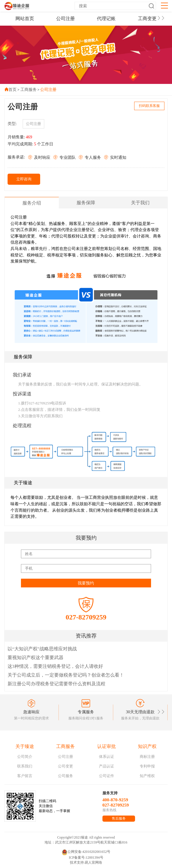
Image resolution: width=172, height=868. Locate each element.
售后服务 (119, 818)
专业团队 (64, 157)
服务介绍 (32, 203)
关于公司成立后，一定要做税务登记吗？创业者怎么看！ (66, 675)
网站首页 (25, 19)
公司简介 (25, 757)
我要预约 (86, 583)
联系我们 (25, 766)
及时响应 (39, 157)
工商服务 (29, 89)
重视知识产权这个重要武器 (36, 657)
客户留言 (25, 776)
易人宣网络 (93, 862)
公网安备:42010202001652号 (86, 852)
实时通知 (115, 157)
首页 (13, 89)
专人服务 (90, 157)
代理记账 (106, 19)
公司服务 (65, 776)
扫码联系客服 (149, 106)
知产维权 (147, 776)
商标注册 (147, 757)
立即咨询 (24, 179)
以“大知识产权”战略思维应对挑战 (42, 649)
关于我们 (140, 203)
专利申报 (147, 766)
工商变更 (147, 19)
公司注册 (65, 19)
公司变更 (65, 766)
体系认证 (107, 757)
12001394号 (95, 858)
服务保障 (86, 203)
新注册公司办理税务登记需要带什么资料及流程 (56, 684)
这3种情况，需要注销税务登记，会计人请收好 (55, 666)
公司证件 (107, 776)
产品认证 (107, 766)
